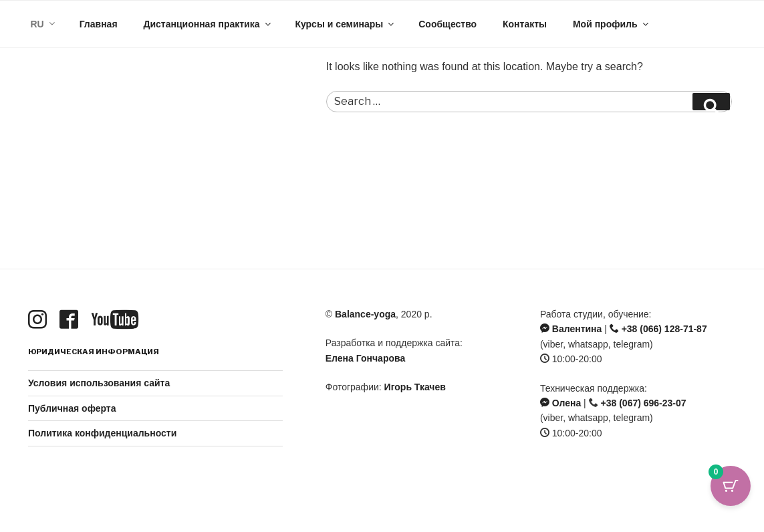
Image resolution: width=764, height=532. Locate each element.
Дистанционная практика (208, 24)
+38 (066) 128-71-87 (658, 329)
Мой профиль (612, 24)
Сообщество (448, 24)
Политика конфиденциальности (102, 433)
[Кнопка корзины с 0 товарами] (731, 499)
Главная (99, 24)
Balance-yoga (365, 314)
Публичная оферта (72, 408)
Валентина (571, 329)
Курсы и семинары (345, 24)
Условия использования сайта (99, 383)
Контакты (525, 24)
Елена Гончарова (365, 358)
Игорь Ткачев (415, 387)
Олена (560, 403)
